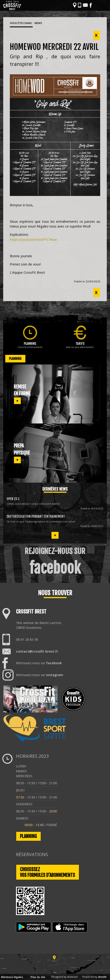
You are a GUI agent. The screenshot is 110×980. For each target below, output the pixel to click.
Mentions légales (12, 977)
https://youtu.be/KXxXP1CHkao (33, 240)
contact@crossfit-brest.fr (37, 651)
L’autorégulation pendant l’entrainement (36, 516)
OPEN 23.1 (13, 499)
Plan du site (38, 977)
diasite (102, 977)
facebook (54, 663)
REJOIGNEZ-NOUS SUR (55, 562)
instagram (55, 675)
